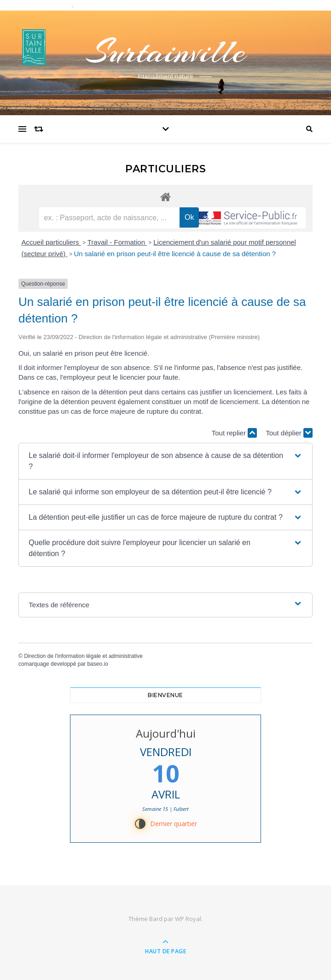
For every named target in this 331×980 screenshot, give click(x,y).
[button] (165, 461)
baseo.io (97, 664)
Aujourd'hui (166, 733)
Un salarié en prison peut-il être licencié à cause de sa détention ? (175, 254)
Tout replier (234, 433)
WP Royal (188, 919)
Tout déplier (289, 433)
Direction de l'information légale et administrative (83, 656)
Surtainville (166, 52)
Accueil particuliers (51, 242)
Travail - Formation (117, 242)
